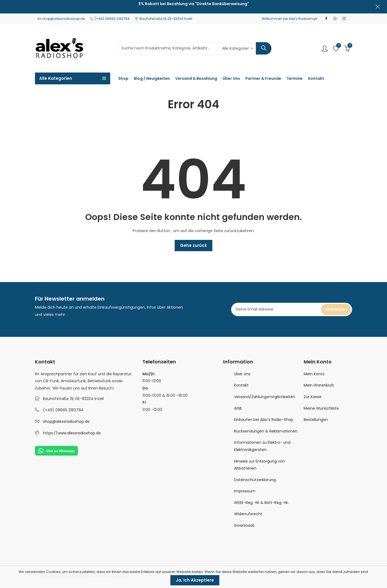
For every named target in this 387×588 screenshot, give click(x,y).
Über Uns (242, 374)
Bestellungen (316, 420)
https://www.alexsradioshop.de (72, 433)
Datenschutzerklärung (255, 480)
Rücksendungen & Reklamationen (266, 431)
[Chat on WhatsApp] (56, 450)
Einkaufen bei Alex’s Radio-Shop (264, 420)
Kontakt (241, 385)
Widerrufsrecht (248, 514)
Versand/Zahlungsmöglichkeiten (265, 397)
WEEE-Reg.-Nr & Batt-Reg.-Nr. (261, 503)
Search (264, 48)
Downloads (244, 525)
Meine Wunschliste (321, 408)
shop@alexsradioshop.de (66, 421)
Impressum (245, 491)
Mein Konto (314, 374)
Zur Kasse (313, 397)
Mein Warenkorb (319, 385)
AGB (238, 408)
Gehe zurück (193, 245)
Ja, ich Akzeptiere (195, 580)
